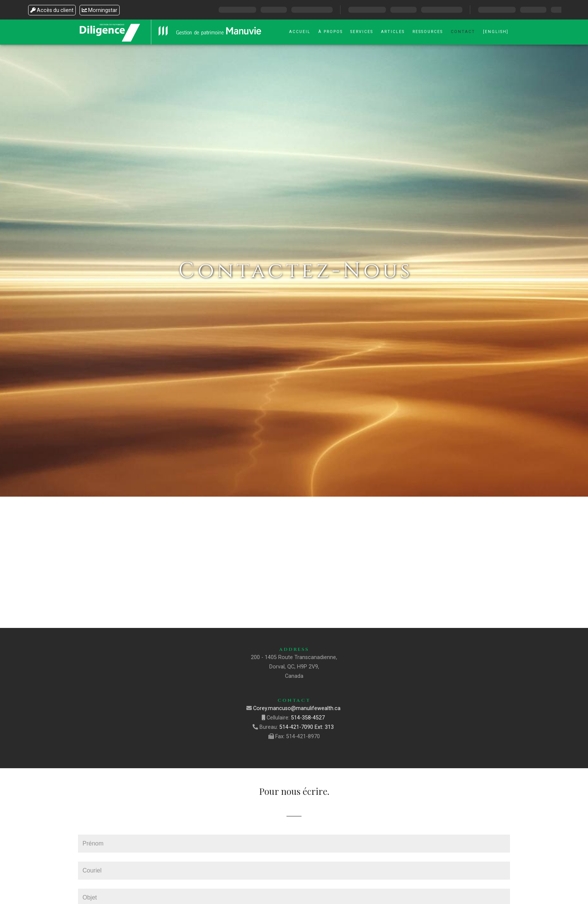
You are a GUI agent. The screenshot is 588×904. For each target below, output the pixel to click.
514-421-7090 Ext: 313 (307, 727)
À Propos (331, 32)
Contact (463, 32)
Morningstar (100, 10)
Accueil (300, 32)
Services (362, 32)
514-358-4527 (309, 718)
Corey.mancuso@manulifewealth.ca (298, 708)
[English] (496, 32)
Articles (393, 32)
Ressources (428, 32)
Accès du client (52, 10)
